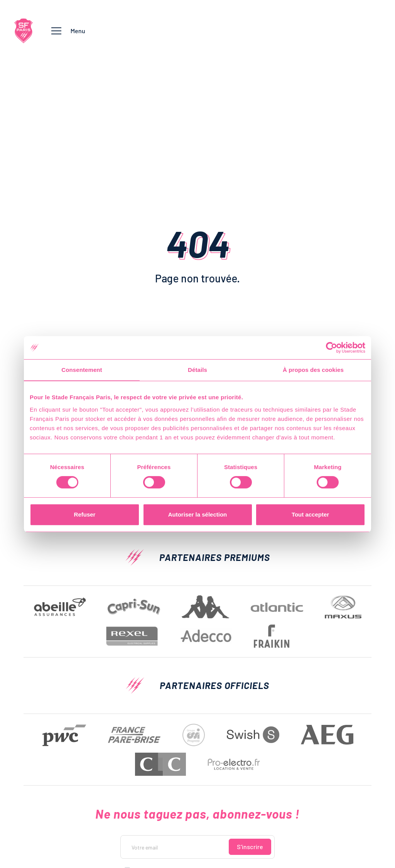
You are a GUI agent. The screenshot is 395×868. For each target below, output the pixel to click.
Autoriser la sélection (198, 514)
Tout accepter (310, 514)
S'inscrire (250, 847)
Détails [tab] (197, 370)
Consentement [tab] (82, 370)
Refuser (85, 514)
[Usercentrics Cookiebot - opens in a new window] (332, 348)
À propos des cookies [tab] (313, 370)
